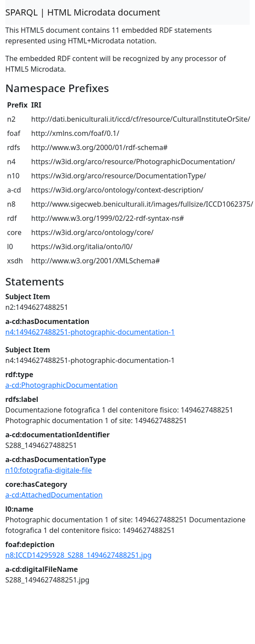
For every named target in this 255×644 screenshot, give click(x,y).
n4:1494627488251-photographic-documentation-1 (90, 332)
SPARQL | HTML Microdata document (83, 12)
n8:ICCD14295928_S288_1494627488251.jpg (78, 555)
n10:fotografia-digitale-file (49, 470)
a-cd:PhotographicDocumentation (61, 385)
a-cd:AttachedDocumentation (54, 495)
